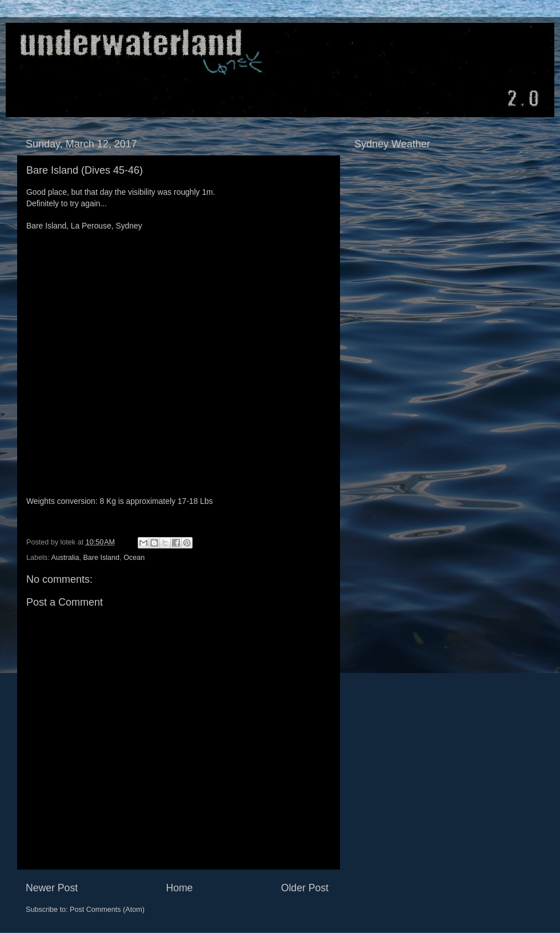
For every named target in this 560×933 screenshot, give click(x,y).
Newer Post (52, 888)
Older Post (305, 888)
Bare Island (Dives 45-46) (85, 170)
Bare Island (101, 558)
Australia (65, 558)
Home (179, 888)
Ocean (134, 558)
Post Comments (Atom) (107, 910)
